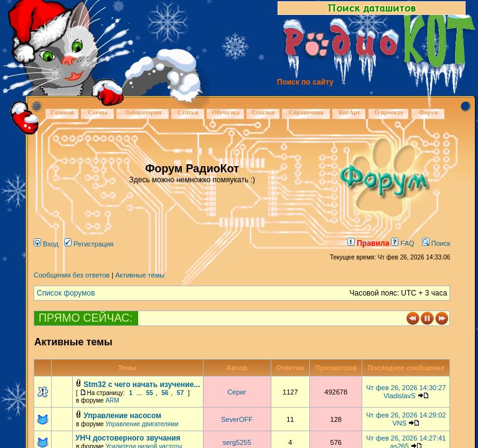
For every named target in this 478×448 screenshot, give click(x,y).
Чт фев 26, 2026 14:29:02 (406, 415)
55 (150, 393)
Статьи (188, 112)
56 (165, 393)
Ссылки (264, 112)
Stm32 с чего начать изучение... (142, 385)
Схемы (97, 112)
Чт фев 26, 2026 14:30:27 (406, 388)
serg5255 (237, 442)
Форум (429, 112)
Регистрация (89, 244)
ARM (112, 400)
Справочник (307, 112)
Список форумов (66, 293)
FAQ (402, 243)
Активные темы (140, 275)
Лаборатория (143, 112)
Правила (368, 243)
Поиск (436, 243)
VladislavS (399, 396)
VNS (400, 423)
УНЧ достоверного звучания (128, 438)
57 (180, 393)
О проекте (388, 112)
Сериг (237, 392)
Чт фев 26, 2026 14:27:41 (406, 438)
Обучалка (225, 112)
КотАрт (349, 112)
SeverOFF (237, 419)
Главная (62, 112)
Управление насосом (122, 416)
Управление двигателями (142, 424)
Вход (46, 244)
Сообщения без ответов (72, 275)
